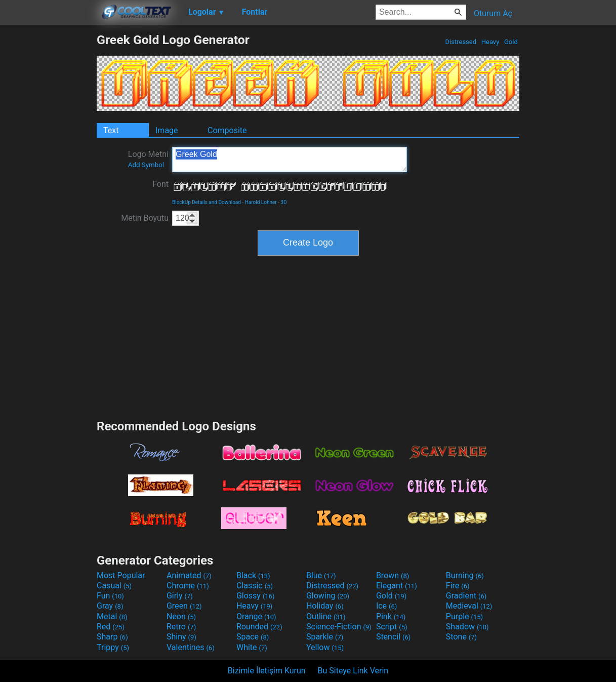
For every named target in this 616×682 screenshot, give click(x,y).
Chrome (188, 586)
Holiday (325, 606)
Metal (112, 616)
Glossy (256, 596)
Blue (321, 575)
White (252, 647)
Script (392, 627)
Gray (110, 606)
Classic (255, 586)
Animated (189, 575)
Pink (391, 616)
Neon (181, 616)
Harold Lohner (261, 202)
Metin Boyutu (145, 218)
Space (253, 637)
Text (111, 130)
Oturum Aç (493, 13)
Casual (114, 586)
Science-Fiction (339, 627)
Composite (227, 130)
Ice (386, 606)
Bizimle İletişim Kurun (267, 671)
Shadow (467, 627)
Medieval (469, 606)
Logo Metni (148, 159)
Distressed (461, 42)
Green (184, 606)
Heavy (490, 42)
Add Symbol (146, 165)
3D (283, 202)
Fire (458, 586)
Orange (256, 616)
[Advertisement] (48, 184)
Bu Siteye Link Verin (353, 671)
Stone (461, 637)
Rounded (259, 627)
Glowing (328, 596)
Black (253, 575)
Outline (326, 616)
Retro (181, 627)
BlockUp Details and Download (207, 202)
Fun (110, 596)
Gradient (466, 596)
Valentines (191, 647)
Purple (464, 616)
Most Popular (121, 575)
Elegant (397, 586)
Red (111, 627)
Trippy (113, 647)
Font (160, 184)
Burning (465, 575)
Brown (393, 575)
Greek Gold (290, 159)
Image (167, 130)
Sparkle (325, 637)
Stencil (393, 637)
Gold (511, 42)
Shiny (181, 637)
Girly (180, 596)
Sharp (112, 637)
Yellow (325, 647)
